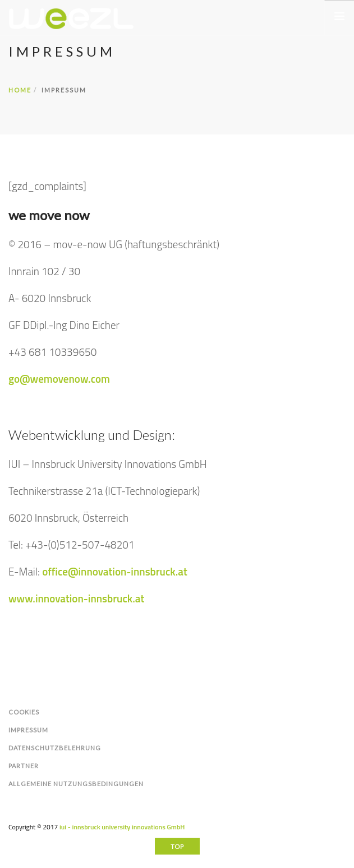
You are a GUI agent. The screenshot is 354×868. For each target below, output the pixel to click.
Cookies (24, 712)
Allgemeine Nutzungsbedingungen (76, 784)
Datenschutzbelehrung (55, 748)
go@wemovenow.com (59, 379)
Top (177, 846)
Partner (24, 766)
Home (20, 90)
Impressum (28, 730)
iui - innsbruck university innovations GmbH (122, 827)
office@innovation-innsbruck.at (115, 571)
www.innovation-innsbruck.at (76, 598)
